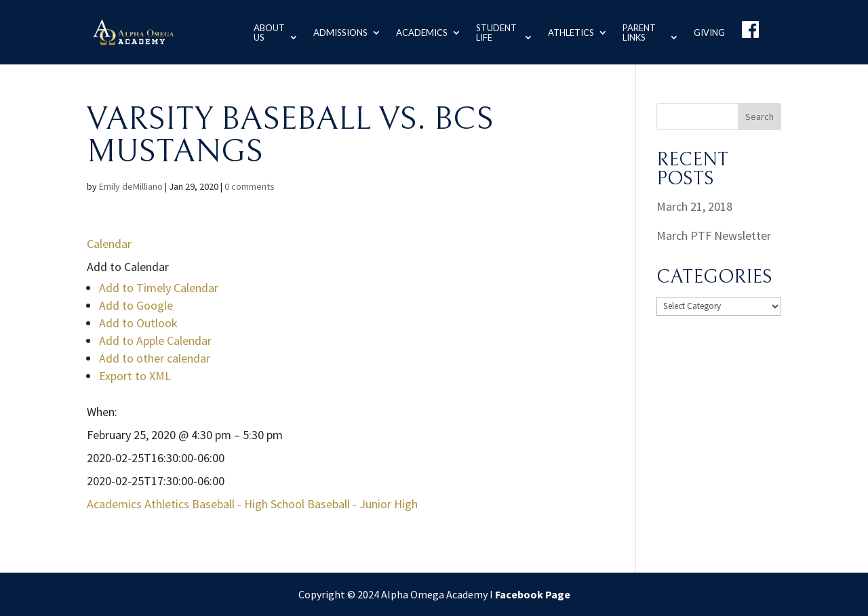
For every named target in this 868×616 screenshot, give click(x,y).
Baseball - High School (248, 504)
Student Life (494, 32)
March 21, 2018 (694, 206)
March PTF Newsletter (714, 235)
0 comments (250, 186)
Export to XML (135, 376)
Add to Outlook (138, 323)
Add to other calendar (155, 358)
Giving (709, 32)
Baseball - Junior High (362, 504)
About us (265, 32)
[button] (128, 267)
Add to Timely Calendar (159, 288)
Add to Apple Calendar (155, 341)
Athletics (570, 32)
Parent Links (638, 32)
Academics (419, 32)
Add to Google (136, 305)
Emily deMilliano (131, 186)
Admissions (338, 32)
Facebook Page (533, 594)
